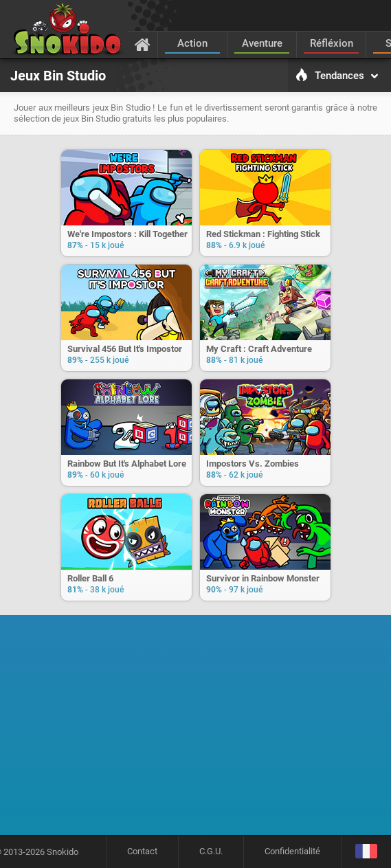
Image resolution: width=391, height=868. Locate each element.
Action (192, 43)
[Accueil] (143, 44)
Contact (142, 851)
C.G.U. (211, 851)
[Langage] (366, 852)
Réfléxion (332, 43)
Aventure (262, 43)
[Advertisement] (200, 730)
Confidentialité (292, 851)
